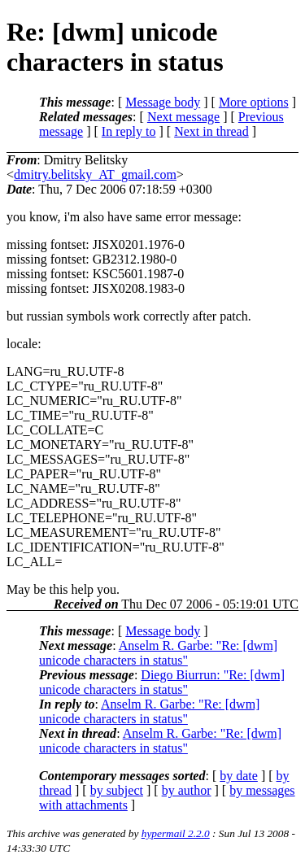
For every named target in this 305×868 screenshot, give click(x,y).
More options (254, 102)
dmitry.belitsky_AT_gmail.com (95, 174)
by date (239, 776)
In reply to (129, 131)
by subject (117, 790)
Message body (163, 102)
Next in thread (211, 131)
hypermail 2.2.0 (176, 833)
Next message (183, 117)
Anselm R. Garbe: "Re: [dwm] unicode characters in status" (158, 653)
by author (187, 790)
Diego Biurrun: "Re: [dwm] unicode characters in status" (162, 682)
